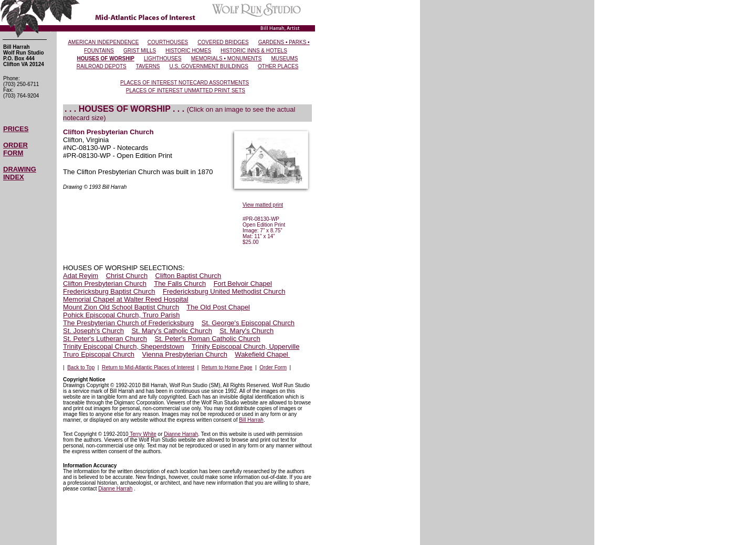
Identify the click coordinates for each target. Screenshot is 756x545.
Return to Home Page (227, 367)
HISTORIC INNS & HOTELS (254, 51)
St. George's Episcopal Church (248, 323)
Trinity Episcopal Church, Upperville (245, 346)
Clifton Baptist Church (188, 276)
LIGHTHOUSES (163, 58)
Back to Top (81, 367)
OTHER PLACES (278, 66)
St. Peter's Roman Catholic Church (207, 339)
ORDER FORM (15, 149)
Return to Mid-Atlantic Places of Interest (148, 367)
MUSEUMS (284, 58)
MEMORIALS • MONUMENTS (227, 58)
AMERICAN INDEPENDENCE (103, 42)
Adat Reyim (81, 276)
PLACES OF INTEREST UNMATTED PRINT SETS (186, 90)
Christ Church (127, 276)
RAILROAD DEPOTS (102, 66)
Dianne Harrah (181, 434)
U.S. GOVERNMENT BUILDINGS (209, 66)
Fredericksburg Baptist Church (109, 291)
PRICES (16, 129)
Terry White (143, 434)
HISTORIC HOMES (188, 51)
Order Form (273, 367)
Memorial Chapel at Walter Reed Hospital (126, 299)
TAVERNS (148, 66)
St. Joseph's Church (93, 331)
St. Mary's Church (246, 331)
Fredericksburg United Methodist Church (224, 291)
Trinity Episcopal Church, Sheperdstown (124, 346)
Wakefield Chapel (262, 354)
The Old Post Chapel (218, 307)
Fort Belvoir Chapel (243, 284)
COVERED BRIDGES (223, 42)
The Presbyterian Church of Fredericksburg (128, 323)
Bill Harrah (251, 420)
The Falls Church (180, 284)
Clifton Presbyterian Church (105, 284)
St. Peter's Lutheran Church (105, 339)
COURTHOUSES (168, 42)
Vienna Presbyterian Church (185, 354)
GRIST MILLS (140, 51)
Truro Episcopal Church (99, 354)
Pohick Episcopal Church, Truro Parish (122, 315)
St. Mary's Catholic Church (171, 331)
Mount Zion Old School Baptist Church (121, 307)
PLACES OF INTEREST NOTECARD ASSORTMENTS (185, 83)
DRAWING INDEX (20, 173)
